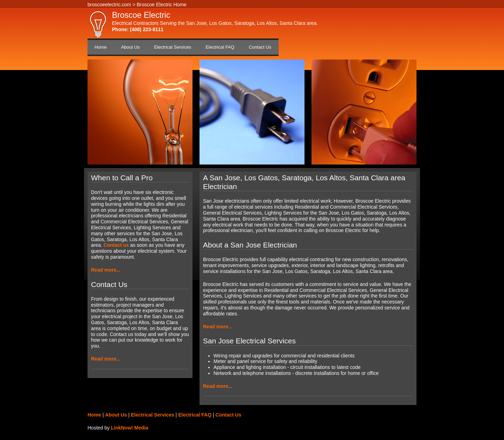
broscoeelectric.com (109, 5)
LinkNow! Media (130, 428)
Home (101, 47)
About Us (130, 47)
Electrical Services (173, 47)
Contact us (116, 245)
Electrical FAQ (220, 47)
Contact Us (260, 47)
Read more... (106, 270)
